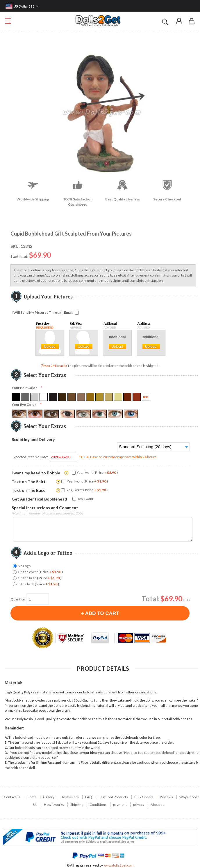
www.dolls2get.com (118, 865)
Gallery (49, 797)
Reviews (166, 797)
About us (157, 805)
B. (6, 742)
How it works (54, 805)
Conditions (98, 805)
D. (6, 753)
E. (6, 762)
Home (32, 797)
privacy (139, 805)
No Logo (24, 566)
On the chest (40, 572)
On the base (40, 578)
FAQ (89, 797)
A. (6, 737)
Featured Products (113, 797)
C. (6, 748)
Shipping (77, 805)
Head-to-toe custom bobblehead (149, 753)
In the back (38, 584)
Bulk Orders (144, 797)
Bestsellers (70, 797)
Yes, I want (97, 472)
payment (120, 805)
